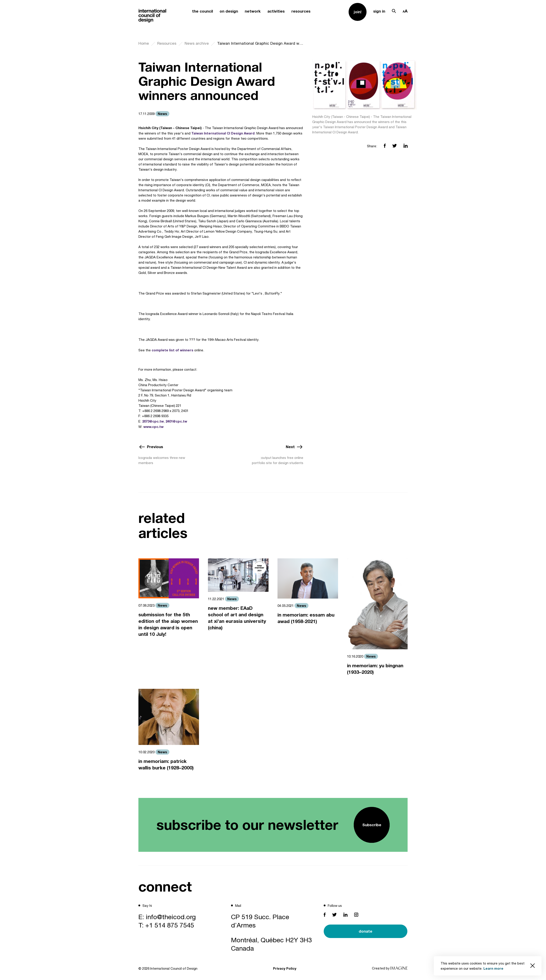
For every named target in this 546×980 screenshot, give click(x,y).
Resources (167, 43)
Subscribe (372, 825)
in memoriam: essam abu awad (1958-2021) (306, 618)
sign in (379, 11)
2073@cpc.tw (153, 421)
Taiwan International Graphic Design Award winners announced (260, 43)
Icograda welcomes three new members (162, 460)
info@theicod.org (171, 917)
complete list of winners (173, 350)
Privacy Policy (285, 968)
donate (366, 931)
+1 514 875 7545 (170, 925)
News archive (197, 43)
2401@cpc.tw (176, 421)
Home (144, 43)
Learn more (493, 968)
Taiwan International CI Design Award (223, 133)
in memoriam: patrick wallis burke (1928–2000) (166, 764)
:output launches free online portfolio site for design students (278, 460)
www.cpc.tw (153, 427)
